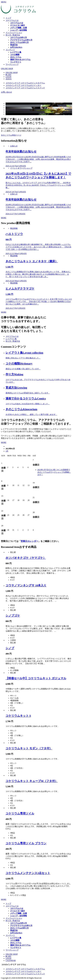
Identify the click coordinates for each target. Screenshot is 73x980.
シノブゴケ (13, 616)
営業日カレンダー (30, 541)
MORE (4, 218)
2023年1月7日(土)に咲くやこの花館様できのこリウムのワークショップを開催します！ (54, 472)
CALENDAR (11, 960)
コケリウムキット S (18, 716)
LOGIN (8, 77)
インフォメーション (14, 33)
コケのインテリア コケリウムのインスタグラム (25, 83)
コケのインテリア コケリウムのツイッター (23, 85)
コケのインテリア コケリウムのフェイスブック (25, 88)
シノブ (10, 648)
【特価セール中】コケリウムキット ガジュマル (36, 678)
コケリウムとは (12, 20)
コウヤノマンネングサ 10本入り (26, 585)
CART (8, 75)
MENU (4, 2)
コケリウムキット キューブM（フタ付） (32, 781)
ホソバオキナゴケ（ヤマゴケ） (26, 558)
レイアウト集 (11, 339)
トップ (8, 18)
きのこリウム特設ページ (11, 135)
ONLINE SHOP (7, 69)
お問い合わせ (6, 92)
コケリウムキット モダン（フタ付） (29, 748)
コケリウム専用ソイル (20, 813)
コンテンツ (10, 50)
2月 (7, 451)
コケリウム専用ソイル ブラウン (26, 843)
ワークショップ (12, 64)
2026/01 (9, 79)
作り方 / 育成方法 (13, 35)
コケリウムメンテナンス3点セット (28, 873)
